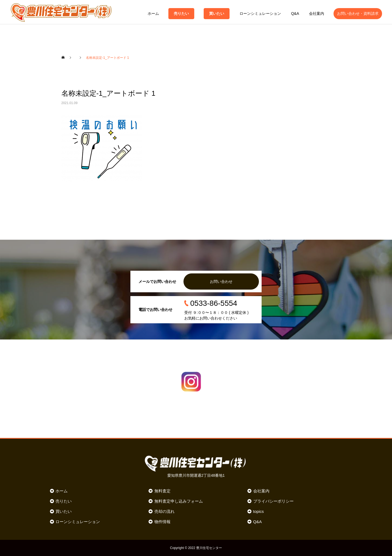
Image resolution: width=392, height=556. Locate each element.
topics (259, 511)
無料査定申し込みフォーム (179, 501)
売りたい (181, 13)
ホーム (153, 13)
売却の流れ (164, 511)
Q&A (295, 13)
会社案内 (317, 13)
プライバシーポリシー (273, 501)
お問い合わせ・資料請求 (358, 13)
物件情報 (162, 522)
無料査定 (162, 491)
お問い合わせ (221, 282)
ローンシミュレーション (260, 13)
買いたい (217, 13)
